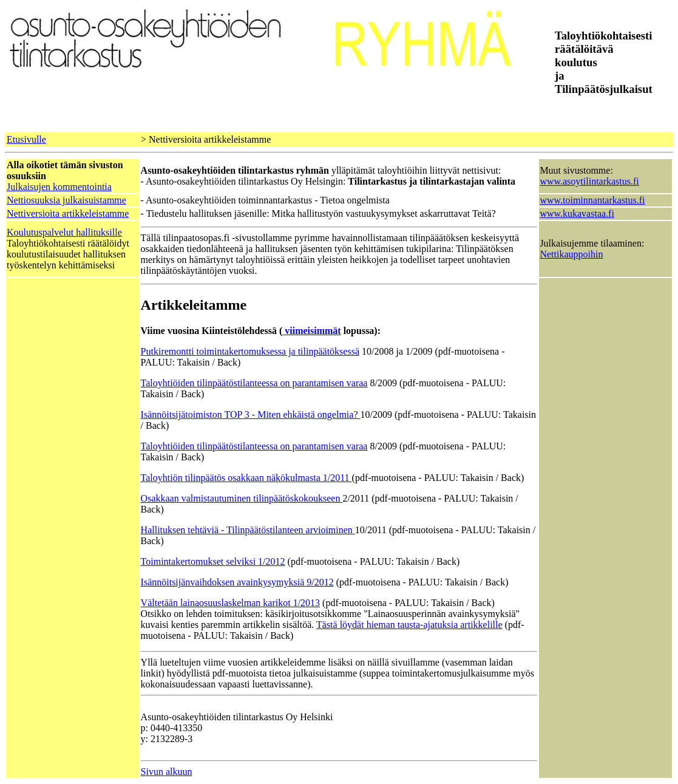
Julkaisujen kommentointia (59, 187)
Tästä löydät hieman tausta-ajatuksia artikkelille (409, 625)
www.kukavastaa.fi (577, 213)
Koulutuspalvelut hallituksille (64, 232)
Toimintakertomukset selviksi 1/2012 (213, 561)
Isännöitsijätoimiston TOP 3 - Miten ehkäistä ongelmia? (251, 414)
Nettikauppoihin (571, 254)
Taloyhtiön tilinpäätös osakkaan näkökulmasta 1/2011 (246, 478)
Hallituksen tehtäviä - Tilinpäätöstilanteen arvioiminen (248, 530)
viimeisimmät (311, 331)
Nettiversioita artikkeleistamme (68, 213)
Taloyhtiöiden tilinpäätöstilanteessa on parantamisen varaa (254, 383)
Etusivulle (26, 139)
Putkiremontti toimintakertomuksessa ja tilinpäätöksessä (250, 351)
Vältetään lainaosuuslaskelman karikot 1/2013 (230, 603)
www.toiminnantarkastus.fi (592, 200)
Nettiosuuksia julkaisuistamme (66, 200)
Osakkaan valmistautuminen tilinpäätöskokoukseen (242, 498)
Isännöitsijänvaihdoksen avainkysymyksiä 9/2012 (237, 582)
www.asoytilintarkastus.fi (589, 181)
